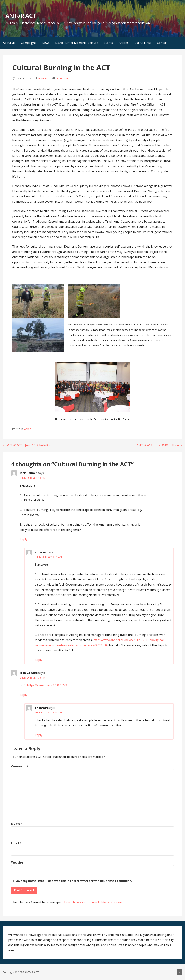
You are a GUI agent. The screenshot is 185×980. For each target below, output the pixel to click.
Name (17, 824)
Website (17, 862)
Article (28, 429)
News (46, 43)
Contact (162, 43)
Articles (124, 43)
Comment (20, 766)
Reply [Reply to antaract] (39, 660)
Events (108, 43)
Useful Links (143, 43)
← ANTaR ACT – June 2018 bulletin (26, 445)
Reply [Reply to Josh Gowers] (24, 695)
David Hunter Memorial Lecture (77, 43)
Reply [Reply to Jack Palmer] (24, 539)
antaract (43, 78)
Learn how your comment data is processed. (94, 902)
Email (16, 843)
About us (9, 43)
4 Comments (64, 78)
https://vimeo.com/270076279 (47, 685)
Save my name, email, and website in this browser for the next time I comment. (74, 881)
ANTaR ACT (21, 16)
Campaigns (29, 43)
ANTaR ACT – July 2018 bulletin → (160, 445)
